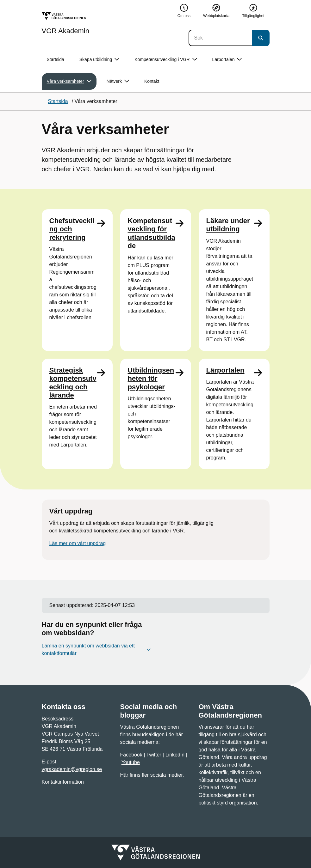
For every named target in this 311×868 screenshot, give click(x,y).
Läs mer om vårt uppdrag (78, 543)
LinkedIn (175, 755)
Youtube (131, 762)
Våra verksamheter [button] (69, 81)
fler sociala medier (162, 775)
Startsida (56, 59)
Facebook (131, 755)
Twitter (154, 755)
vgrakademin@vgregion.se (72, 769)
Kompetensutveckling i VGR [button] (166, 60)
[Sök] (220, 38)
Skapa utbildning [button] (100, 60)
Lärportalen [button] (227, 60)
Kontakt (152, 81)
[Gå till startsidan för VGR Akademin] (65, 23)
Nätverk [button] (118, 81)
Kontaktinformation (63, 782)
